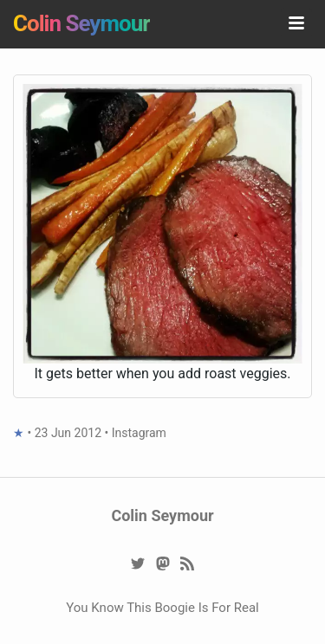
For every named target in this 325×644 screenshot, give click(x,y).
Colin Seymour (81, 23)
